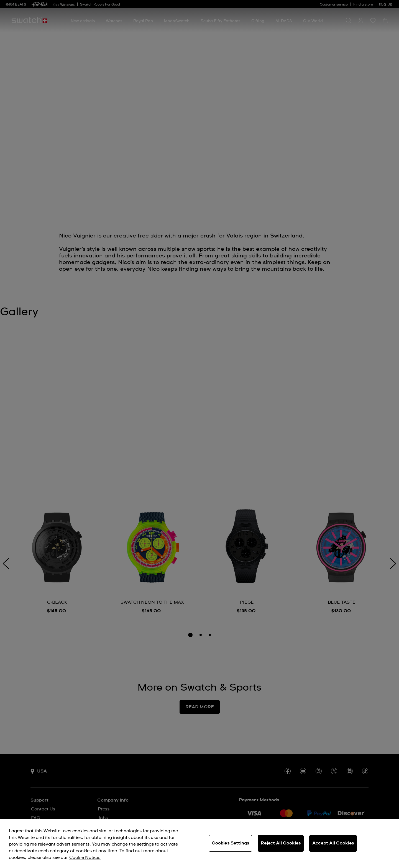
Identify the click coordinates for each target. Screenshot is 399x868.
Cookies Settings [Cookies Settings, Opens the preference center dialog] (231, 843)
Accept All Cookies (333, 843)
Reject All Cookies (281, 843)
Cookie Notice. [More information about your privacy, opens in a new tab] (85, 857)
